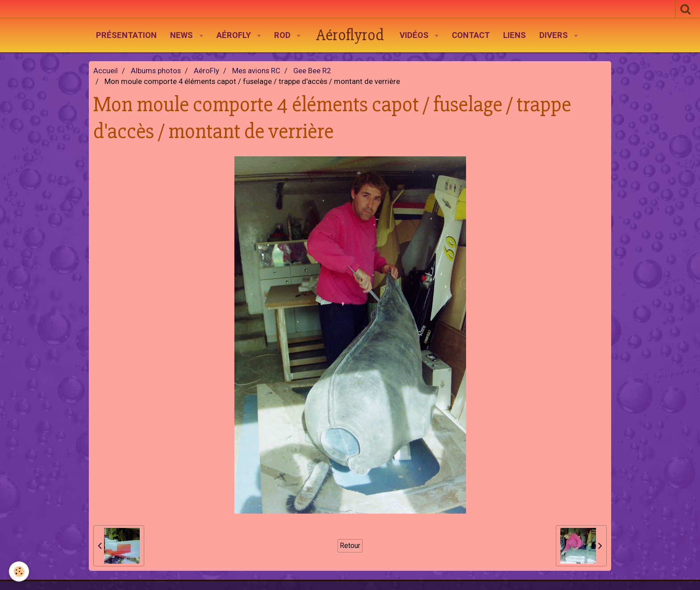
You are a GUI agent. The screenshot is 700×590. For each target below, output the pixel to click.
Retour (350, 546)
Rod (283, 35)
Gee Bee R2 (312, 71)
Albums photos (156, 71)
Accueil (106, 71)
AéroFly (235, 35)
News (183, 35)
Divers (555, 35)
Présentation (126, 35)
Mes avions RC (256, 71)
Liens (515, 35)
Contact (471, 35)
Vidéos (415, 35)
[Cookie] (19, 571)
